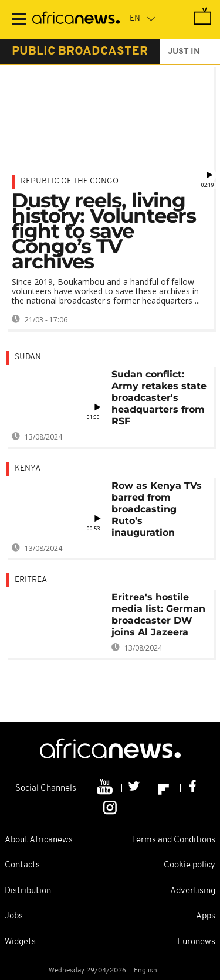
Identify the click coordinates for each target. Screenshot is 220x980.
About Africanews (39, 840)
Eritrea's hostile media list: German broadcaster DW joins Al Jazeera (158, 615)
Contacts (22, 865)
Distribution (28, 891)
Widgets (20, 942)
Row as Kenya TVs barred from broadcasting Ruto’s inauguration (157, 509)
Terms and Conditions (173, 840)
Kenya (28, 469)
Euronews (196, 942)
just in (184, 52)
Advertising (193, 891)
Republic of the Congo (70, 181)
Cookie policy (189, 865)
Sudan (28, 357)
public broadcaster (80, 52)
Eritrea (31, 580)
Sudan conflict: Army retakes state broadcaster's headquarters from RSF (159, 398)
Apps (206, 916)
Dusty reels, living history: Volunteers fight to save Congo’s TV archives (104, 231)
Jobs (14, 916)
